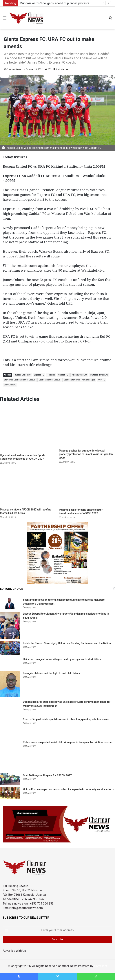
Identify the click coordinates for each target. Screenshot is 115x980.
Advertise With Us (14, 951)
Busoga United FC (22, 375)
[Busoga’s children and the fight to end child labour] (10, 684)
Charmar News (14, 69)
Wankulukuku (10, 385)
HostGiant (101, 966)
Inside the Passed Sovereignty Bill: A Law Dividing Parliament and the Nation (67, 643)
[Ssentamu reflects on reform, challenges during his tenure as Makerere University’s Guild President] (10, 603)
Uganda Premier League (49, 380)
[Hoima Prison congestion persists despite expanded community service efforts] (10, 793)
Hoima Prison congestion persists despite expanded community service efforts (68, 789)
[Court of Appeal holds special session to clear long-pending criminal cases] (10, 728)
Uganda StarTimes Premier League (79, 380)
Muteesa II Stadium (99, 375)
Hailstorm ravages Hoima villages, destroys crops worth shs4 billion (62, 659)
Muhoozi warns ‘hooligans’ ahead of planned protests (54, 3)
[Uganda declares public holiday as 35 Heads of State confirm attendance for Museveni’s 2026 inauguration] (10, 707)
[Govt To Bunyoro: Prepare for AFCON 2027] (10, 779)
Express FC (39, 375)
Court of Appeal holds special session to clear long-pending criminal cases (66, 719)
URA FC (102, 380)
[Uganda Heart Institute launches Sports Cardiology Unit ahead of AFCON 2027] (28, 431)
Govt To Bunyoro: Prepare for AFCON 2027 (47, 775)
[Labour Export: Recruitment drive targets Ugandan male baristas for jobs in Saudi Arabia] (10, 625)
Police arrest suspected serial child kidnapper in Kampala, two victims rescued (68, 742)
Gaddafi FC (63, 375)
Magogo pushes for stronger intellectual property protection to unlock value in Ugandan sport (86, 454)
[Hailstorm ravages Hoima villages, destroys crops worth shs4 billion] (10, 663)
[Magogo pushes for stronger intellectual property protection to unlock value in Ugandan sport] (87, 428)
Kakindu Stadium (79, 375)
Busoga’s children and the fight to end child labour (52, 673)
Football (51, 375)
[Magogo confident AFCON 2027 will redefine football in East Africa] (28, 487)
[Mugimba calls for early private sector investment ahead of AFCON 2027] (87, 488)
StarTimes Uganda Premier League (20, 380)
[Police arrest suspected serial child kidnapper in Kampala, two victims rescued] (10, 755)
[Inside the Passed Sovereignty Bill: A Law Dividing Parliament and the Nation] (10, 648)
